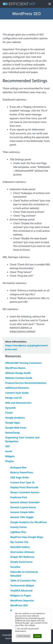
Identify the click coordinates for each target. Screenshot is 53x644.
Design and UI (13, 398)
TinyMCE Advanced (21, 590)
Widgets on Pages (21, 595)
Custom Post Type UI (22, 482)
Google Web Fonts (16, 428)
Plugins (10, 461)
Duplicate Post (19, 497)
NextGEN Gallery (20, 547)
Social (9, 451)
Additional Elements (17, 388)
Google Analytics (15, 418)
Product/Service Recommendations (26, 383)
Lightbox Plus (18, 532)
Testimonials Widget (22, 585)
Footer (9, 413)
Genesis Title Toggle (22, 517)
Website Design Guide (18, 373)
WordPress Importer (22, 600)
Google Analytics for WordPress (29, 522)
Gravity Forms (18, 527)
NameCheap (12, 433)
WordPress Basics (15, 368)
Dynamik (10, 408)
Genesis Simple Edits (22, 512)
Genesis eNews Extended (25, 502)
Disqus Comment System (25, 492)
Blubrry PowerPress (22, 472)
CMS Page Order (20, 477)
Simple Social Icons (21, 562)
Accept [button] (37, 636)
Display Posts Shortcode (24, 487)
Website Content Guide (19, 378)
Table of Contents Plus (23, 580)
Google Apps (13, 423)
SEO (7, 446)
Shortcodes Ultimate (22, 552)
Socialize (15, 567)
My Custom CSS (19, 542)
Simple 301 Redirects (22, 557)
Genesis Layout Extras (23, 507)
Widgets (10, 456)
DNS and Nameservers (18, 403)
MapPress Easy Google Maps (27, 537)
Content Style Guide (17, 393)
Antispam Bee (18, 467)
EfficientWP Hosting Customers (23, 363)
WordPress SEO (19, 605)
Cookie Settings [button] (23, 636)
